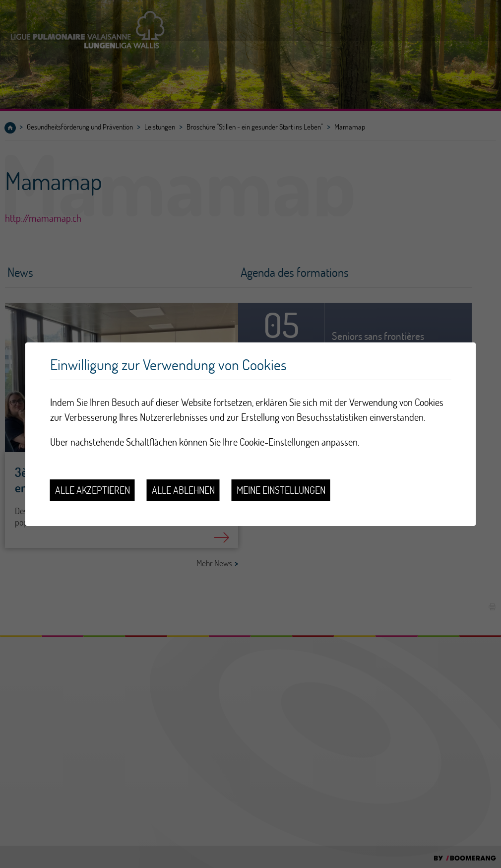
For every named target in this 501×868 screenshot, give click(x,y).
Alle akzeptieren (93, 490)
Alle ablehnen (183, 490)
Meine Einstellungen (281, 490)
